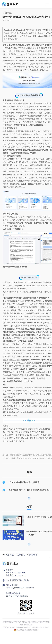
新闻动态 (33, 555)
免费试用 (23, 625)
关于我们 (21, 555)
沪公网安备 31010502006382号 (27, 630)
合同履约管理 (26, 622)
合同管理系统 (7, 622)
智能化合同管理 (37, 622)
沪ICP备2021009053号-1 (40, 627)
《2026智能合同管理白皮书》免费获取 (24, 482)
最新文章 (29, 625)
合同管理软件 (17, 622)
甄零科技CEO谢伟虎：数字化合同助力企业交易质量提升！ (30, 490)
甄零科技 (10, 555)
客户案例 (46, 622)
